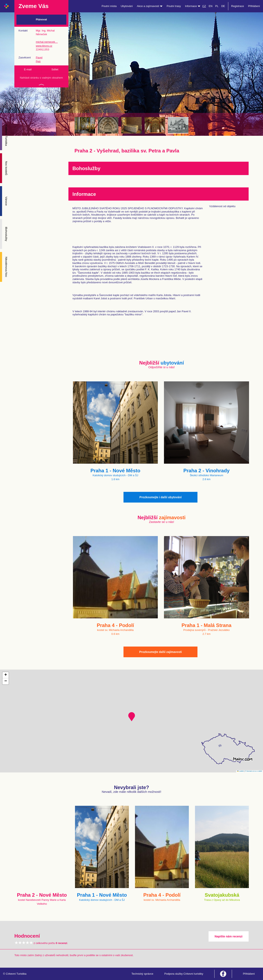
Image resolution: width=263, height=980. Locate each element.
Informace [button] (193, 6)
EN (211, 6)
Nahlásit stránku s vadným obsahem (41, 78)
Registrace (238, 6)
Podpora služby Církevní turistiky (184, 974)
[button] (132, 717)
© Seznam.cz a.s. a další (253, 771)
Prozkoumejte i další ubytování (161, 497)
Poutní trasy (174, 6)
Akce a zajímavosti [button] (150, 6)
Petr (38, 61)
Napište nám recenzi (229, 936)
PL (217, 6)
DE (223, 6)
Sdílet (55, 69)
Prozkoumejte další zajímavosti (161, 652)
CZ (204, 6)
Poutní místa (109, 6)
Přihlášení (254, 6)
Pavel (39, 57)
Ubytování (127, 6)
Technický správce (142, 974)
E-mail (28, 69)
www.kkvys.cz (44, 46)
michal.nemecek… (47, 42)
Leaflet (240, 771)
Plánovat (41, 19)
